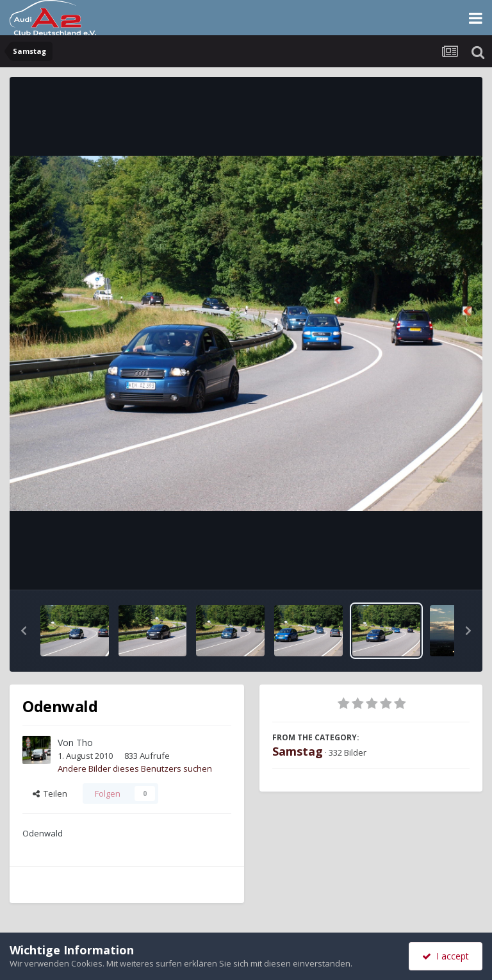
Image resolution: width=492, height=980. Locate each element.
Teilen (50, 793)
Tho (85, 743)
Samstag (298, 751)
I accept (446, 956)
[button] (24, 631)
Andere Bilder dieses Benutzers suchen (135, 768)
